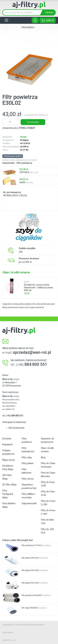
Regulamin (8, 444)
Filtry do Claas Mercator (48, 474)
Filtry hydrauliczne (28, 450)
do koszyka (33, 122)
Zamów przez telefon (13, 156)
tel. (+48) (13, 416)
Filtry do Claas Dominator (48, 465)
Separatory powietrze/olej (29, 486)
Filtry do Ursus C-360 (48, 512)
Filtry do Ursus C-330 (48, 503)
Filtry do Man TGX (47, 522)
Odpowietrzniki (29, 503)
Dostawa (7, 439)
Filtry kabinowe (26, 471)
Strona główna (28, 27)
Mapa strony (9, 460)
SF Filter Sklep (9, 485)
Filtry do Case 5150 (48, 493)
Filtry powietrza (27, 440)
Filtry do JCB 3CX (47, 531)
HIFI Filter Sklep (7, 477)
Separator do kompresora (48, 440)
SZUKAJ (49, 13)
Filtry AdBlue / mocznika (29, 496)
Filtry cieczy (28, 479)
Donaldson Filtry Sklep (8, 468)
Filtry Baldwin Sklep (9, 505)
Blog (43, 457)
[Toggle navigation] (6, 20)
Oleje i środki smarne (47, 450)
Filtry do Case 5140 (48, 484)
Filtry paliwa (28, 463)
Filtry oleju (27, 457)
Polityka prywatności (8, 452)
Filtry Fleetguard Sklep (8, 494)
